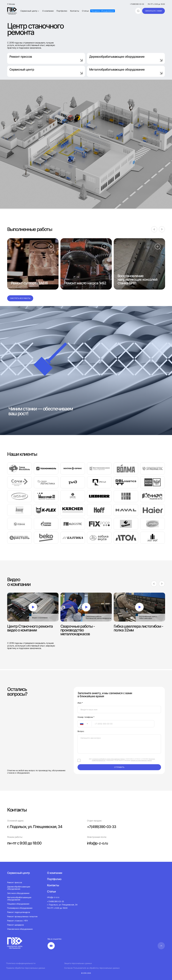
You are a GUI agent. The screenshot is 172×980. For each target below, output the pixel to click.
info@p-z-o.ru (98, 843)
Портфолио (62, 11)
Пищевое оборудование (18, 904)
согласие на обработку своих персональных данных (108, 759)
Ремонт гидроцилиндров (19, 912)
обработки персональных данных (141, 760)
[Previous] (154, 229)
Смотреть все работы (20, 298)
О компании (48, 11)
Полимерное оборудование (20, 908)
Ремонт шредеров (15, 925)
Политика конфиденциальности (21, 963)
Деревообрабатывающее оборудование (126, 58)
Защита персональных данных (78, 963)
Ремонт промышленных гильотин (22, 916)
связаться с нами (153, 11)
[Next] (162, 229)
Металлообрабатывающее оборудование (19, 899)
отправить (119, 767)
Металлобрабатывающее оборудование (126, 71)
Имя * (80, 703)
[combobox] (85, 724)
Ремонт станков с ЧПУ (17, 921)
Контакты (75, 11)
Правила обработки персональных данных (26, 968)
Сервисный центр (30, 11)
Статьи (85, 11)
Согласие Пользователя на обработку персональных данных (92, 968)
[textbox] (81, 724)
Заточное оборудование (18, 893)
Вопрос (81, 731)
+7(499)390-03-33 (137, 4)
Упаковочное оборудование (20, 929)
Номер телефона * (86, 717)
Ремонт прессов (46, 58)
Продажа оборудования (103, 11)
